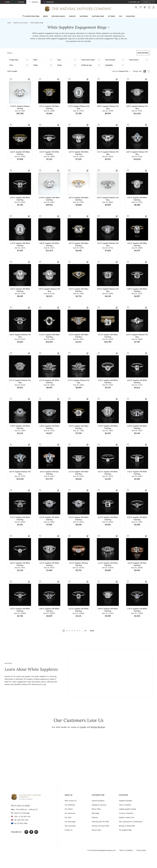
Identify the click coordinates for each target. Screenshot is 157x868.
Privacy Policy (96, 830)
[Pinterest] (26, 832)
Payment (95, 817)
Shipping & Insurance (99, 805)
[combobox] (124, 71)
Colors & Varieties (125, 805)
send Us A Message (22, 813)
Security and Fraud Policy (101, 826)
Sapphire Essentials (125, 801)
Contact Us (69, 830)
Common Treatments (126, 813)
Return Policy (96, 809)
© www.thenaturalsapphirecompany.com (102, 850)
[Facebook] (31, 832)
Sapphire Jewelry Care (127, 817)
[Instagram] (36, 832)
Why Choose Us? (71, 801)
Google (83, 727)
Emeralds (21, 2)
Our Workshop (70, 805)
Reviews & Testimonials (127, 826)
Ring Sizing (95, 813)
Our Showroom (70, 813)
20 (85, 631)
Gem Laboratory (70, 826)
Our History (69, 809)
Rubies (8, 2)
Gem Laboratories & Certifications (131, 822)
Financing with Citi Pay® (100, 822)
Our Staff (68, 817)
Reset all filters (143, 53)
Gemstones (50, 2)
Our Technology (70, 822)
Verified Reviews (98, 727)
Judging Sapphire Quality (127, 809)
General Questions (98, 801)
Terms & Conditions (126, 850)
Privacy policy (141, 850)
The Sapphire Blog (125, 830)
